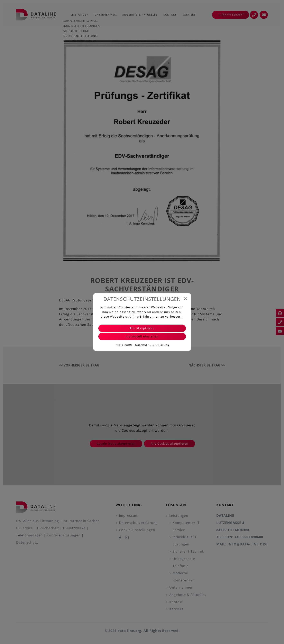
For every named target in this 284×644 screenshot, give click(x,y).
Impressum (123, 345)
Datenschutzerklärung (152, 345)
